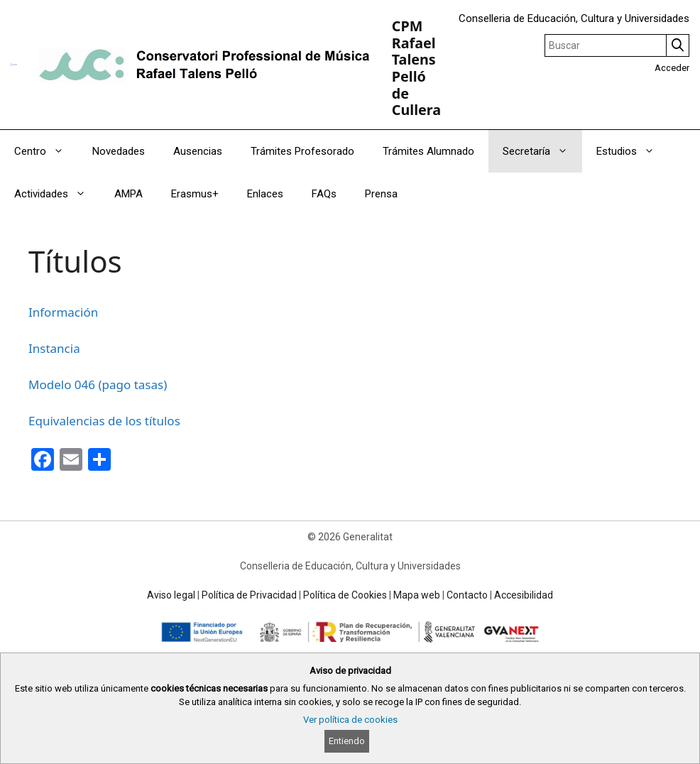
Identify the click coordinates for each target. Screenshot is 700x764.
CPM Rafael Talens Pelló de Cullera (416, 68)
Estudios (633, 151)
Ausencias (198, 151)
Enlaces (265, 194)
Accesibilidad (524, 595)
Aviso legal (171, 595)
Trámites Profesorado (302, 151)
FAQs (324, 194)
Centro (46, 151)
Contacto (467, 595)
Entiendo (347, 741)
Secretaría (542, 151)
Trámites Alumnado (428, 151)
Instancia (54, 348)
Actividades (57, 194)
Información (63, 312)
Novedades (119, 151)
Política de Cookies (345, 595)
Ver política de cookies (350, 720)
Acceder (672, 68)
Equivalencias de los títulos (104, 421)
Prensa (381, 194)
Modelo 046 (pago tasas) (98, 384)
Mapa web (417, 595)
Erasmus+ (195, 194)
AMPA (128, 194)
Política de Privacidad (249, 595)
